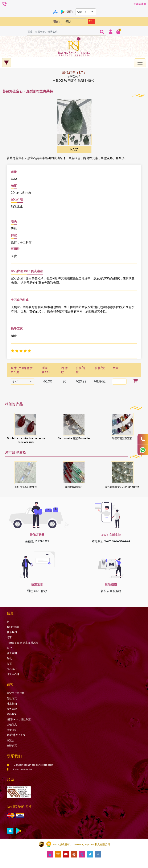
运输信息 (12, 725)
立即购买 (12, 746)
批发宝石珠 (13, 674)
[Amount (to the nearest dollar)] (63, 32)
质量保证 (12, 730)
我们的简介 (13, 627)
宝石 (9, 664)
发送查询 (12, 653)
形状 (9, 658)
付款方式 (12, 698)
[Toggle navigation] (140, 63)
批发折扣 (12, 704)
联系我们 (12, 632)
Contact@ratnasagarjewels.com (30, 765)
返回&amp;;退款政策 (19, 719)
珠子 (12, 669)
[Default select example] (86, 12)
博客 (9, 637)
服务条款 (12, 709)
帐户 (9, 648)
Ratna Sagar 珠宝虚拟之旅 (22, 643)
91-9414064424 (19, 769)
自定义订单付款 (16, 693)
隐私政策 (12, 714)
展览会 (11, 740)
